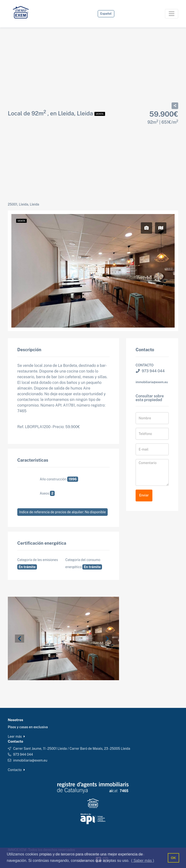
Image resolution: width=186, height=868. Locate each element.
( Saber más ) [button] (143, 861)
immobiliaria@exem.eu (152, 382)
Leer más (16, 736)
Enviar (144, 495)
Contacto (16, 770)
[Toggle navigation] (172, 14)
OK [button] (173, 858)
